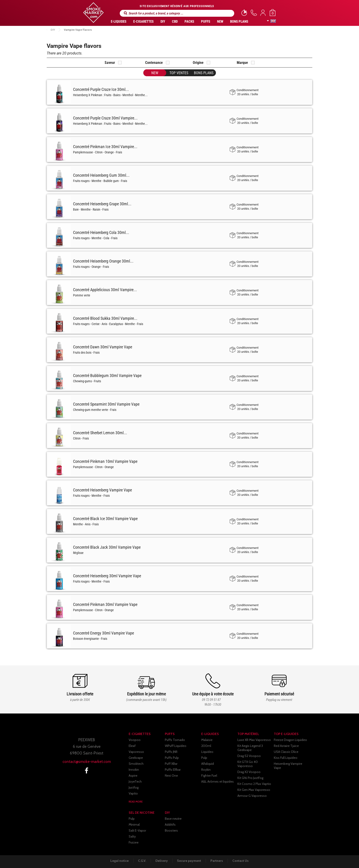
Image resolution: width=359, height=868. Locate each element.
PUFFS (206, 22)
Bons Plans (239, 22)
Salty (132, 836)
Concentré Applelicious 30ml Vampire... (105, 290)
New (220, 22)
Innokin (134, 770)
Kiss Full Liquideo (286, 758)
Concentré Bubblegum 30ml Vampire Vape (107, 376)
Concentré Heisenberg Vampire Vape (102, 490)
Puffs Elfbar (173, 770)
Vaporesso (136, 752)
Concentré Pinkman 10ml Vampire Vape (105, 461)
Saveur (110, 63)
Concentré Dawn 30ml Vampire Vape (103, 347)
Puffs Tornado (175, 740)
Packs (189, 22)
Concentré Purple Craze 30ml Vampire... (105, 118)
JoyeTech (135, 781)
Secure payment (189, 861)
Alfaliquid (208, 764)
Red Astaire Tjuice (286, 746)
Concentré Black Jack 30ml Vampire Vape (107, 547)
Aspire (133, 776)
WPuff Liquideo (176, 746)
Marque (242, 63)
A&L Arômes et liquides (218, 781)
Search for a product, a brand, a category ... (125, 13)
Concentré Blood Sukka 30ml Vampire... (105, 318)
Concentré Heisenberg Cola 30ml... (101, 232)
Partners (217, 861)
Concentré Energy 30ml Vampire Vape (103, 633)
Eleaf (132, 746)
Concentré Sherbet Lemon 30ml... (100, 433)
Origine (198, 63)
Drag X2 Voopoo (249, 772)
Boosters (171, 830)
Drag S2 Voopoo (249, 756)
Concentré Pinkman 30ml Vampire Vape (105, 604)
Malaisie (207, 740)
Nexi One (171, 776)
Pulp (204, 758)
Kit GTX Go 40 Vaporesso (248, 764)
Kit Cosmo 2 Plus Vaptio (254, 784)
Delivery (161, 861)
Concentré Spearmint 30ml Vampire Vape (106, 404)
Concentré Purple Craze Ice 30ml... (101, 89)
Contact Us (241, 861)
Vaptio (133, 793)
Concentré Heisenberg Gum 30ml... (101, 175)
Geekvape (136, 758)
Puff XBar (171, 764)
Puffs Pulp (172, 758)
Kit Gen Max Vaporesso (254, 790)
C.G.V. (142, 861)
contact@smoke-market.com (87, 762)
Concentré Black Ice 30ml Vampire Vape (105, 519)
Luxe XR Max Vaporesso (254, 740)
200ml (206, 746)
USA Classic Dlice (286, 752)
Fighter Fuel (209, 776)
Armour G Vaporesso (252, 796)
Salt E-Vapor (137, 830)
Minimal (134, 825)
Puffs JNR (171, 752)
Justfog (134, 787)
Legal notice (119, 861)
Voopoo (135, 740)
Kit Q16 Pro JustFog (250, 778)
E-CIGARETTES (143, 22)
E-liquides (119, 22)
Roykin (206, 770)
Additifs (170, 825)
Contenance (154, 63)
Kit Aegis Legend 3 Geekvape (250, 748)
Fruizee (134, 842)
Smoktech (136, 764)
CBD (175, 22)
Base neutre (173, 819)
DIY (163, 22)
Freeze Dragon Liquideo (290, 740)
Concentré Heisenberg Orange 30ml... (103, 261)
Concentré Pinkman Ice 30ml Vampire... (105, 147)
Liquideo (207, 752)
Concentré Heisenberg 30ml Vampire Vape (107, 576)
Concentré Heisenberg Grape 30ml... (102, 204)
